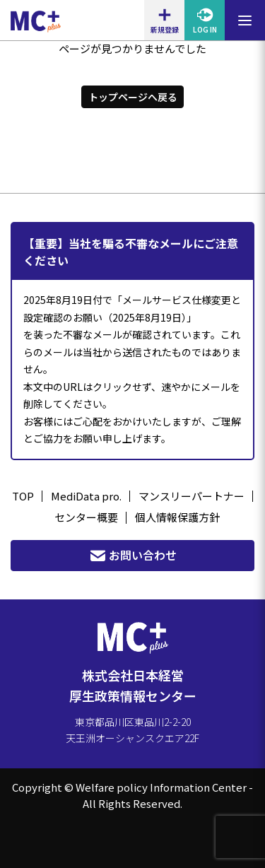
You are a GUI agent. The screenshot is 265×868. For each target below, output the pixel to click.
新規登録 (165, 20)
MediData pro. (86, 496)
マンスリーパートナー (192, 496)
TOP (23, 496)
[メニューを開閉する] (245, 20)
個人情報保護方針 (177, 517)
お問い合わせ (133, 555)
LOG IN (205, 20)
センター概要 (86, 517)
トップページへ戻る (133, 97)
